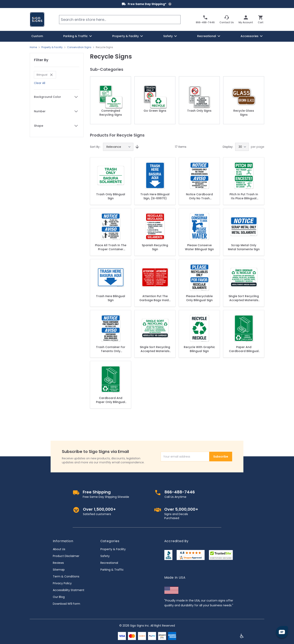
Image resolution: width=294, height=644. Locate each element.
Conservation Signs (79, 47)
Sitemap (59, 570)
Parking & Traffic (112, 570)
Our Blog (59, 597)
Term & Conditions (66, 576)
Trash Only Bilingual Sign (111, 196)
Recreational (109, 563)
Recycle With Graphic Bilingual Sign (199, 349)
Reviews (58, 563)
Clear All (40, 83)
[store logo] (37, 19)
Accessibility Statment (69, 590)
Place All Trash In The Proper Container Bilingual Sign (111, 247)
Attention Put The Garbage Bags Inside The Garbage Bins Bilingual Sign (155, 298)
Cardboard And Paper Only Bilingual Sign (111, 400)
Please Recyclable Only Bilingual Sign (199, 298)
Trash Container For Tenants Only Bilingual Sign (111, 349)
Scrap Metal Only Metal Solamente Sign (244, 247)
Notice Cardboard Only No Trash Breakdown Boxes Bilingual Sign (199, 196)
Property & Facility (52, 47)
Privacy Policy (62, 583)
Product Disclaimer (66, 556)
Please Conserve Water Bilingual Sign (199, 247)
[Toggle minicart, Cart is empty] (261, 19)
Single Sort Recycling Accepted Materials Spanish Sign (244, 298)
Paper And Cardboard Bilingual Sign (244, 349)
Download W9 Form (66, 604)
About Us (59, 549)
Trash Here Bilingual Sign (111, 298)
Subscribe (221, 457)
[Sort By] (118, 147)
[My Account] (246, 19)
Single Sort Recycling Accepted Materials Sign (155, 349)
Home (33, 47)
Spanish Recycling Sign (155, 247)
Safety (105, 556)
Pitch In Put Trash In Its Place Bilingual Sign (244, 196)
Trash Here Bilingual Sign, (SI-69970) (155, 196)
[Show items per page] (242, 147)
